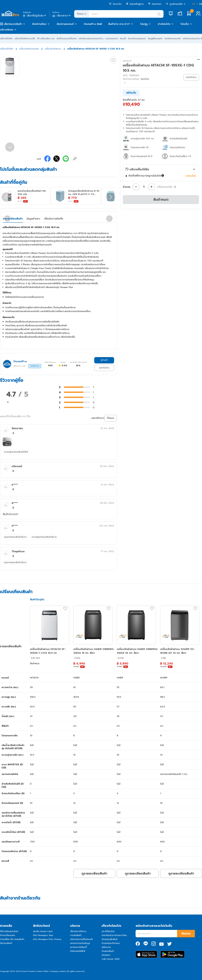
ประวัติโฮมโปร (108, 931)
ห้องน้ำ (123, 39)
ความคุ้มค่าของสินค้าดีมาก (44, 537)
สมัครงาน (106, 947)
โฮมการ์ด (115, 4)
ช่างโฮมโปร (164, 24)
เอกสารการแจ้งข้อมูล (80, 943)
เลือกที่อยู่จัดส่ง (35, 16)
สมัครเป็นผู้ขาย (135, 4)
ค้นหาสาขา (155, 4)
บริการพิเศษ (7, 30)
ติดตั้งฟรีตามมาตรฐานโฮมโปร (147, 176)
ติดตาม (186, 934)
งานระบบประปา (112, 39)
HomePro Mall (93, 24)
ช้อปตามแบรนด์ (65, 24)
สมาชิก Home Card (43, 931)
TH (193, 4)
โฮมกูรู (144, 24)
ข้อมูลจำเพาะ (33, 219)
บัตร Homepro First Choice (47, 939)
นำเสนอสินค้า (108, 951)
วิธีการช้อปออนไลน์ (9, 931)
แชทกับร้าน (104, 368)
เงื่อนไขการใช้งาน (78, 931)
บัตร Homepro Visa (43, 935)
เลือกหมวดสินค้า (13, 24)
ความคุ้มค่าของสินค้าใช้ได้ (16, 452)
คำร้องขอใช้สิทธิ (78, 951)
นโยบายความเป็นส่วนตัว (82, 939)
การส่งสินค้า (76, 935)
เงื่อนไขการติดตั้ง (54, 219)
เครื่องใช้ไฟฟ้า (6, 39)
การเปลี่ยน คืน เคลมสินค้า (12, 939)
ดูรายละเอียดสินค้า (94, 873)
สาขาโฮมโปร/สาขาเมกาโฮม (114, 935)
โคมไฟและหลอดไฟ (173, 39)
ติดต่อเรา (106, 955)
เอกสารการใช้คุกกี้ (78, 947)
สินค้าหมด (161, 199)
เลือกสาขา (62, 16)
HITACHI (127, 61)
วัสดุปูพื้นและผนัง (155, 39)
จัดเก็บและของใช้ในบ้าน (67, 39)
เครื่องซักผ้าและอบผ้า (29, 49)
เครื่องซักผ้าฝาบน (53, 49)
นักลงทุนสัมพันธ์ (110, 939)
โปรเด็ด (185, 24)
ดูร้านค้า (104, 360)
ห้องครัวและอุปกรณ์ (137, 39)
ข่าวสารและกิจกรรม (111, 943)
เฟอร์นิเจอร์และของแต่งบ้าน (91, 39)
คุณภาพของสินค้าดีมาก (15, 537)
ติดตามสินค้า (6, 943)
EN (201, 4)
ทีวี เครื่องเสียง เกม (46, 39)
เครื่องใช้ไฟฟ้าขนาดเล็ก (25, 39)
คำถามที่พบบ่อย (7, 935)
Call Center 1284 (111, 959)
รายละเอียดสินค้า (13, 219)
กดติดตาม (35, 366)
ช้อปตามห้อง (39, 24)
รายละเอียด (191, 176)
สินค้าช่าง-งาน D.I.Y (119, 24)
